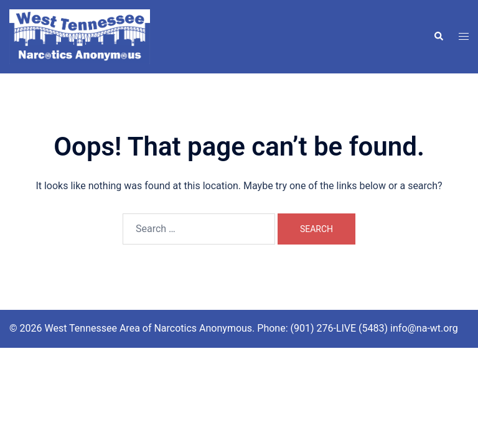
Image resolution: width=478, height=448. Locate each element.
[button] (438, 37)
